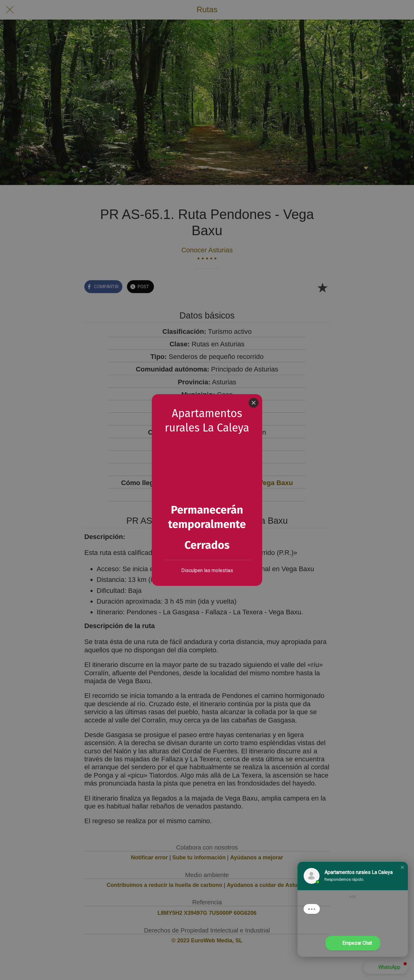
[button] (402, 867)
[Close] (254, 403)
